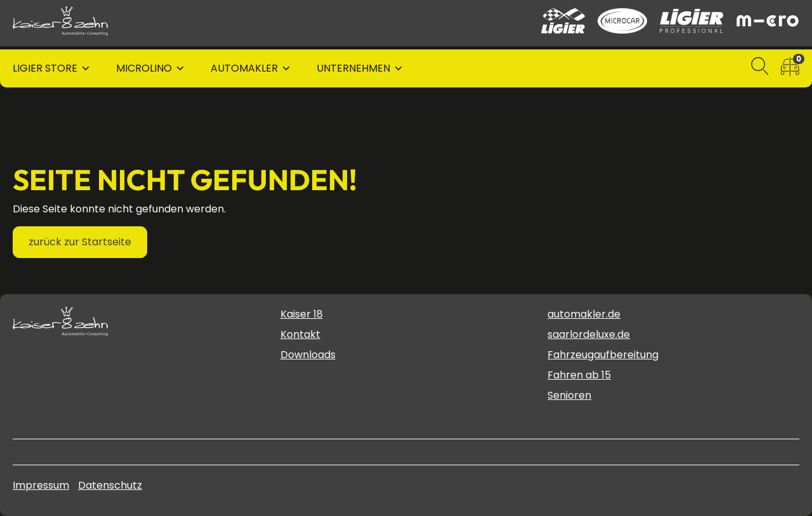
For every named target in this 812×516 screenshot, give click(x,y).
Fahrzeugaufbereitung (603, 355)
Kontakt (300, 334)
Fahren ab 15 (579, 375)
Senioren (569, 395)
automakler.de (584, 314)
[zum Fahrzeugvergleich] (790, 69)
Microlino (144, 68)
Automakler (244, 68)
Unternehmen (353, 68)
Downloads (308, 355)
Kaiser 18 (302, 314)
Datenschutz (110, 485)
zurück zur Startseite (80, 242)
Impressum (41, 485)
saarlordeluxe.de (589, 334)
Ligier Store (45, 68)
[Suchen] (760, 69)
